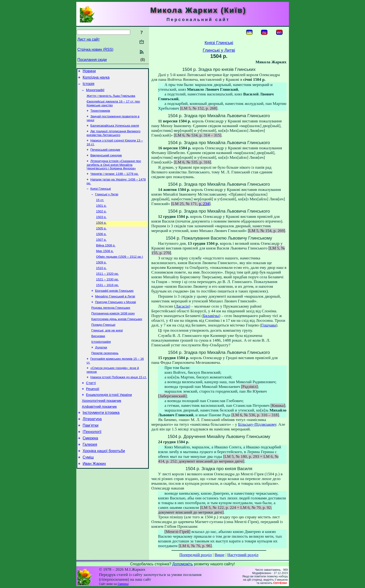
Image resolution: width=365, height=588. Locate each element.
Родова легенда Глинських (111, 327)
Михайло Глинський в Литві (115, 314)
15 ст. (100, 210)
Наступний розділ (243, 555)
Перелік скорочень (105, 376)
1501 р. (101, 216)
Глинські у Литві (107, 204)
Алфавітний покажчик (99, 434)
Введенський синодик (106, 162)
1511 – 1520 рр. (107, 290)
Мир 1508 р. (105, 265)
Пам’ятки (91, 455)
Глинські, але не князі (107, 351)
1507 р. (101, 253)
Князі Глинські (101, 198)
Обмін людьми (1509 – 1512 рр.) (120, 271)
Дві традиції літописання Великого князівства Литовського (114, 139)
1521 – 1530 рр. (107, 296)
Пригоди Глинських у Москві (116, 320)
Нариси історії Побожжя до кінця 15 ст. (119, 401)
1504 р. (101, 234)
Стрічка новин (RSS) (95, 49)
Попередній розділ (195, 555)
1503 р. (101, 228)
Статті (91, 408)
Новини (89, 72)
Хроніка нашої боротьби (104, 483)
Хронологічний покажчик (102, 428)
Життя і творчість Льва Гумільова (111, 99)
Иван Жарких (94, 498)
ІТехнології (92, 462)
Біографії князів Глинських (114, 308)
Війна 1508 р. (106, 259)
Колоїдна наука (96, 79)
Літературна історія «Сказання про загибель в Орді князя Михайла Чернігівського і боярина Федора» (114, 172)
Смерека (90, 469)
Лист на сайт (89, 39)
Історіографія (101, 363)
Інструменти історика (101, 441)
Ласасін (182, 306)
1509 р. (101, 277)
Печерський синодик (105, 156)
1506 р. (101, 247)
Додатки (101, 370)
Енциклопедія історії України (109, 421)
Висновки (98, 357)
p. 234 (204, 204)
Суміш (88, 491)
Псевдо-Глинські (103, 345)
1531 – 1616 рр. (107, 302)
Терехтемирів (100, 115)
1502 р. (101, 222)
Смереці (123, 584)
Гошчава (268, 325)
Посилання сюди (92, 60)
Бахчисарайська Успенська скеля (115, 131)
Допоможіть (182, 564)
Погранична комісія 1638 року (113, 333)
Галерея (90, 476)
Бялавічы (211, 316)
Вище (219, 555)
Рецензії (93, 414)
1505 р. (101, 241)
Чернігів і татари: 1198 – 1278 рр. (115, 182)
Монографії (95, 93)
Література (92, 448)
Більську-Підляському (257, 424)
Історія (89, 86)
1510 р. (101, 284)
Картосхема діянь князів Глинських (117, 339)
